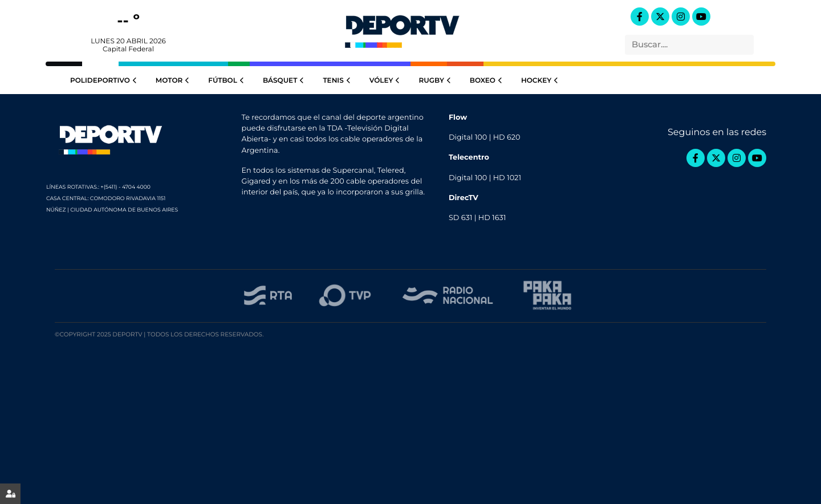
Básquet (284, 81)
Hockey (540, 81)
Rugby (435, 81)
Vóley (386, 81)
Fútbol (227, 81)
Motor (173, 81)
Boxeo (487, 81)
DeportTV (402, 29)
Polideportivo (104, 81)
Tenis (337, 81)
